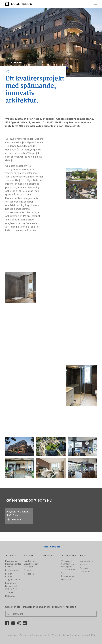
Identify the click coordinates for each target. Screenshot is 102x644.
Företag (85, 555)
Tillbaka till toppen (51, 547)
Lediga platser (87, 561)
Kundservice (30, 561)
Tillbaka (18, 62)
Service (28, 555)
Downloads (67, 580)
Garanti (27, 570)
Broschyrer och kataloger (31, 565)
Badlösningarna (12, 570)
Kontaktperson (68, 576)
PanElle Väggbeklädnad (13, 578)
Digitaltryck (11, 583)
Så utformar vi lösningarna (68, 565)
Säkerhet (10, 592)
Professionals (69, 555)
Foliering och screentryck (11, 587)
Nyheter (84, 565)
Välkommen (67, 561)
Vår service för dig (68, 571)
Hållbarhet (85, 572)
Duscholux (85, 568)
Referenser (49, 555)
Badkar (8, 574)
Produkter (11, 555)
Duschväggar (11, 561)
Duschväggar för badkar (13, 565)
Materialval (10, 596)
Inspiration (29, 574)
